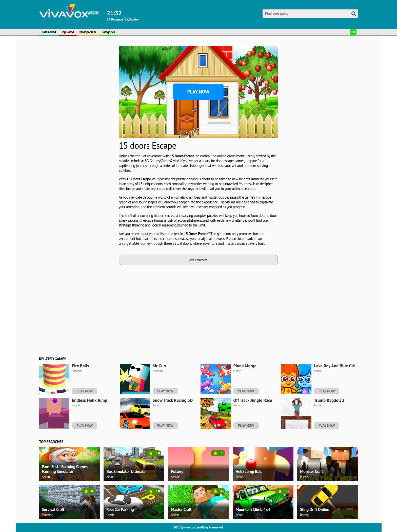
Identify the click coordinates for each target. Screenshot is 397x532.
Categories (108, 32)
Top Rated (68, 32)
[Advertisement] (77, 122)
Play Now (198, 92)
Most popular (88, 32)
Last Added (49, 32)
